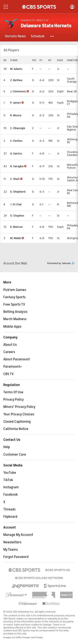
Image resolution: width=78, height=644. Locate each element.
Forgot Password (16, 557)
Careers (9, 352)
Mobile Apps (12, 327)
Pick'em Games (15, 290)
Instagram (11, 487)
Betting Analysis (15, 312)
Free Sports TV (14, 304)
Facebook (11, 495)
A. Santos (16, 153)
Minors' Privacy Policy (19, 407)
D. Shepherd (18, 192)
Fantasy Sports (14, 297)
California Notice (16, 429)
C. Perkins (16, 141)
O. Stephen (17, 216)
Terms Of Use (13, 392)
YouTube (10, 473)
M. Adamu (16, 69)
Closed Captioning (17, 422)
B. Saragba (17, 166)
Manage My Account (18, 535)
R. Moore (16, 115)
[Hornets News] (15, 36)
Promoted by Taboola (61, 263)
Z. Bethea (16, 80)
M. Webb (16, 238)
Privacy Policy (14, 400)
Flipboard (10, 517)
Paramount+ (13, 367)
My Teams (11, 550)
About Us (10, 345)
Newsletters (12, 542)
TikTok (8, 480)
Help (7, 447)
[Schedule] (38, 36)
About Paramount (17, 359)
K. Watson (16, 227)
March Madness (15, 319)
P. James (15, 103)
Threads (9, 509)
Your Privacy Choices (19, 414)
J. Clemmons (18, 91)
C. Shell (15, 179)
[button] (52, 36)
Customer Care (15, 455)
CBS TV (9, 374)
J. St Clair (16, 204)
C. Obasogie (18, 128)
